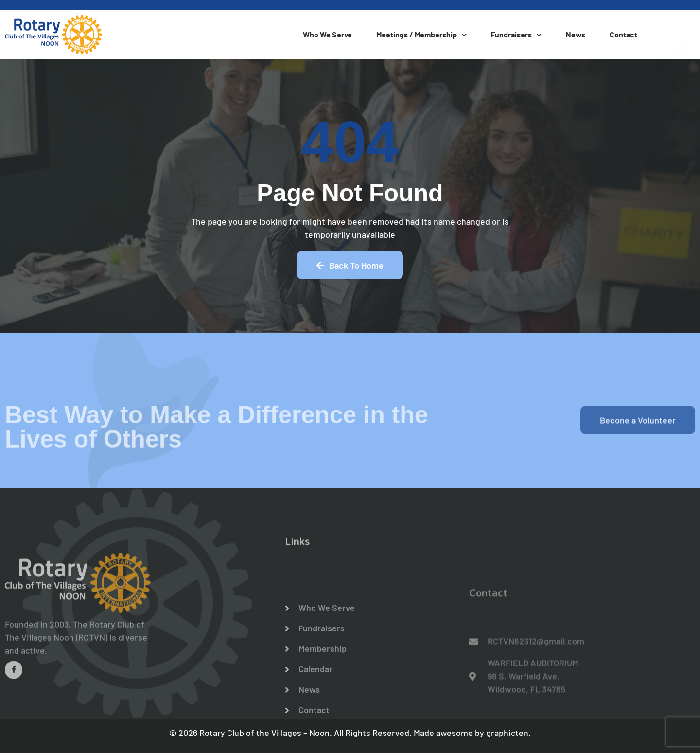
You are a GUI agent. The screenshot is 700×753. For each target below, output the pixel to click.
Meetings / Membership (421, 35)
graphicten (507, 733)
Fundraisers (516, 35)
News (576, 34)
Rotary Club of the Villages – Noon (264, 733)
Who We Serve (327, 34)
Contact (623, 34)
